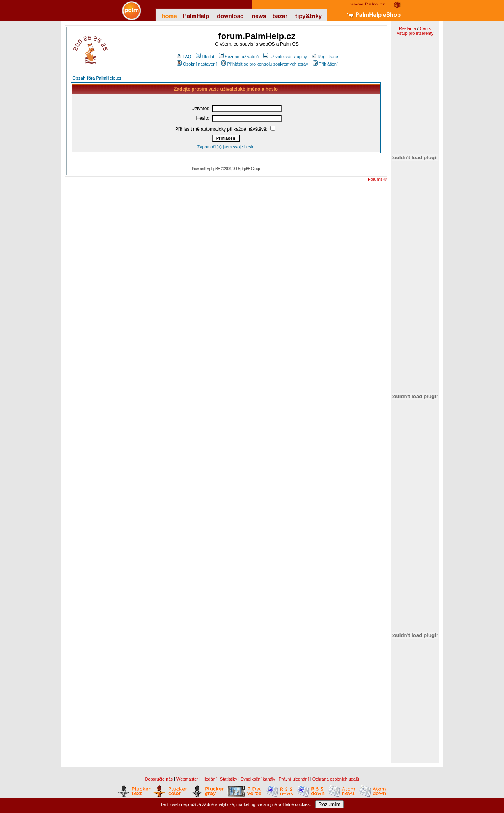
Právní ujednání (294, 779)
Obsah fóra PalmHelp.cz (97, 78)
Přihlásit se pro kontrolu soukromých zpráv (264, 64)
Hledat (205, 57)
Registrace (325, 57)
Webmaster (187, 779)
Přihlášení (325, 64)
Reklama (407, 28)
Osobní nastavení (197, 64)
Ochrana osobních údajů (336, 779)
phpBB (215, 169)
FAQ (184, 57)
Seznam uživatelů (239, 57)
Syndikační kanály (258, 779)
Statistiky (229, 779)
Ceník (425, 28)
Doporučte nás (159, 779)
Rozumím (329, 804)
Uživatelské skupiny (285, 57)
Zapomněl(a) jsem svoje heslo (226, 147)
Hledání (209, 779)
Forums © (377, 179)
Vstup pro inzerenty (415, 33)
